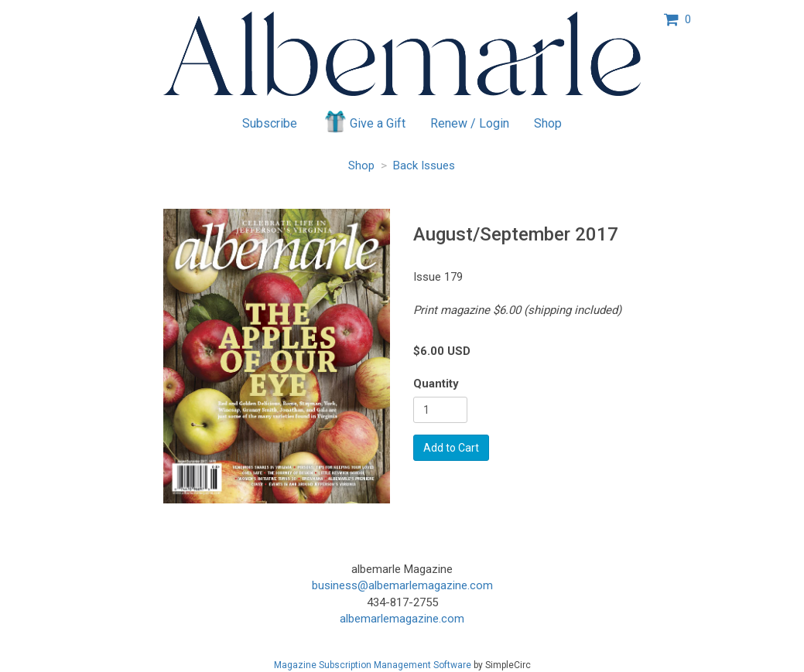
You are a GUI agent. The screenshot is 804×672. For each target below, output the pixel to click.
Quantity (436, 384)
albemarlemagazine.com (402, 619)
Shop (548, 123)
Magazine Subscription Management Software (373, 665)
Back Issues (424, 165)
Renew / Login (470, 123)
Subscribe (270, 123)
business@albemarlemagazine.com (402, 585)
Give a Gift (364, 121)
